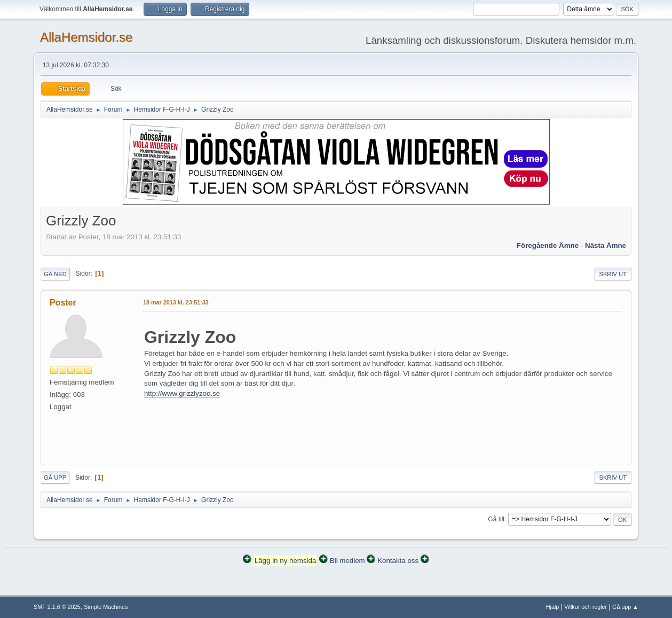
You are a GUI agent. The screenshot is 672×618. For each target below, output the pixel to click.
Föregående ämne (548, 245)
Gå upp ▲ (625, 607)
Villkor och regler (586, 607)
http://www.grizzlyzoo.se (182, 393)
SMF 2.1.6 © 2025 (57, 607)
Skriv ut (613, 274)
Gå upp (55, 478)
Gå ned (55, 274)
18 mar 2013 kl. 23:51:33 (176, 302)
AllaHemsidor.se (86, 37)
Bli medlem (347, 561)
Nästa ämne (606, 245)
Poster (63, 303)
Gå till (496, 519)
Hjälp (553, 607)
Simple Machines (106, 607)
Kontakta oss (398, 561)
